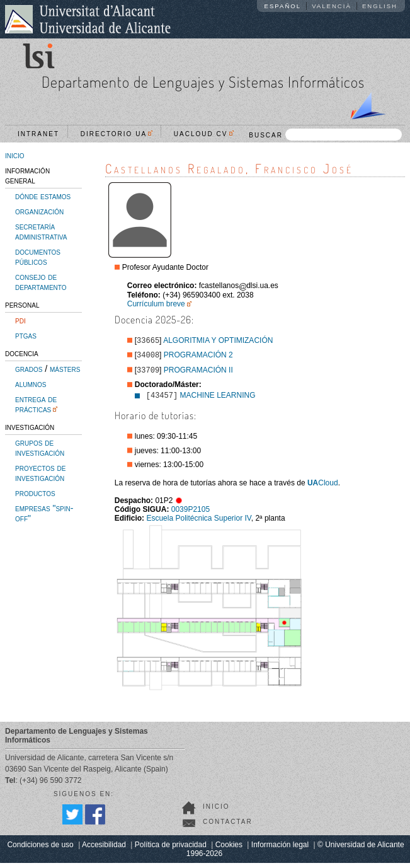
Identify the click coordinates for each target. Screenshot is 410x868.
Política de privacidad (171, 850)
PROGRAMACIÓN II (198, 374)
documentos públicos (38, 257)
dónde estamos (43, 196)
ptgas (26, 335)
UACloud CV (204, 134)
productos (35, 493)
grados (29, 369)
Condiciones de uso (40, 850)
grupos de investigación (40, 448)
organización (39, 211)
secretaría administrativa (41, 231)
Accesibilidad (104, 850)
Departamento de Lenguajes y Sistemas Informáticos (203, 82)
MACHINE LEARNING (218, 400)
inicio (15, 155)
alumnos (31, 384)
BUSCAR (325, 135)
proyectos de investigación (40, 473)
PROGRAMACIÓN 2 (198, 357)
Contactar (228, 827)
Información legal (280, 850)
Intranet (38, 134)
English (380, 6)
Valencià (332, 6)
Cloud (323, 488)
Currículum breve (156, 304)
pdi (20, 320)
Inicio (216, 812)
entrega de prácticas (36, 404)
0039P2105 (191, 514)
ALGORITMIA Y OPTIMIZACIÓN (218, 342)
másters (65, 369)
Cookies (229, 850)
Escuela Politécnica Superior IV (198, 523)
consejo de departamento (41, 282)
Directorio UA (117, 134)
